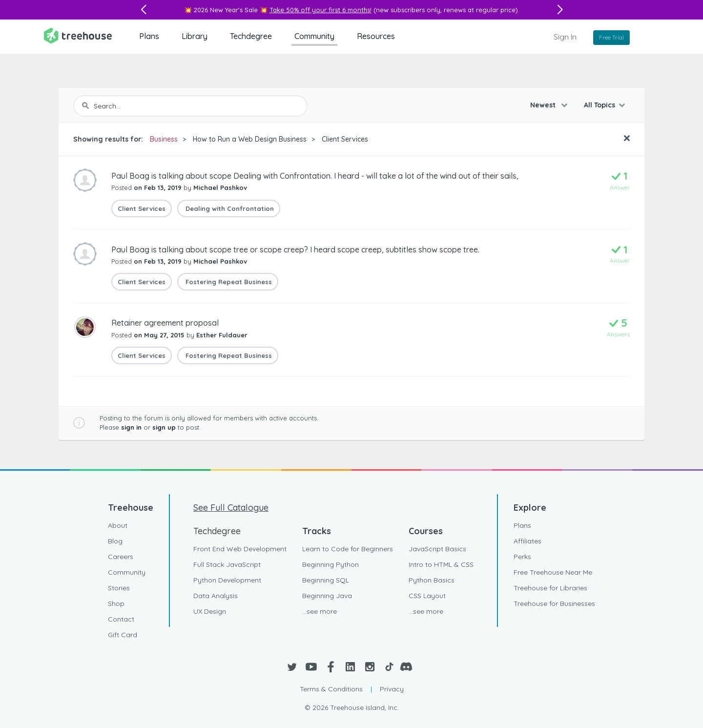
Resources (376, 36)
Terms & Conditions (331, 689)
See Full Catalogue (231, 508)
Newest (544, 105)
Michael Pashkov (220, 187)
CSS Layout (427, 596)
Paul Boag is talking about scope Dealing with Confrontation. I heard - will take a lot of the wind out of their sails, (315, 176)
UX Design (210, 611)
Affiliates (527, 541)
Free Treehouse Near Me (553, 572)
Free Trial (611, 37)
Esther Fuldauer (222, 335)
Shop (116, 603)
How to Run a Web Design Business (250, 139)
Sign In (565, 37)
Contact (121, 619)
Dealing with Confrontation (229, 208)
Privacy (392, 689)
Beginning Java (327, 596)
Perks (522, 557)
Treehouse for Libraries (550, 588)
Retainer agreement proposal (165, 323)
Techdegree (251, 36)
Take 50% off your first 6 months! (320, 10)
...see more (320, 611)
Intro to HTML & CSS (441, 564)
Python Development (227, 580)
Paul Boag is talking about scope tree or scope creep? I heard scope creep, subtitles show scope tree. (295, 250)
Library (195, 36)
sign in (131, 427)
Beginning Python (331, 564)
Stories (119, 588)
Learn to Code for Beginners (348, 549)
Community (314, 36)
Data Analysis (216, 596)
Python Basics (432, 580)
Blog (115, 541)
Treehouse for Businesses (554, 603)
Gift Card (123, 635)
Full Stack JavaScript (227, 564)
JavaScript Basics (437, 549)
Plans (149, 36)
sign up (164, 427)
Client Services (345, 139)
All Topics (600, 105)
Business (164, 139)
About (118, 525)
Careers (121, 557)
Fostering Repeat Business (228, 282)
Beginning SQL (326, 580)
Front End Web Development (240, 549)
